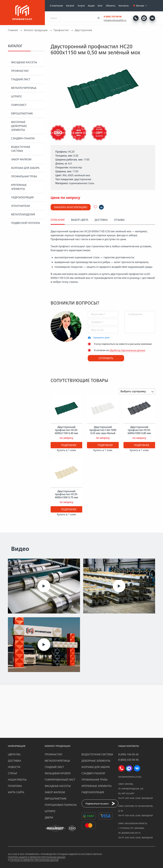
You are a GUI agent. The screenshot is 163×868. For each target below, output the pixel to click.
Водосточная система (21, 149)
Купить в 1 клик (66, 450)
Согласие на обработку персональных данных (34, 860)
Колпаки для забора (25, 168)
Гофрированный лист (60, 780)
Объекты (111, 6)
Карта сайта (16, 792)
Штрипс (17, 96)
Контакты (123, 6)
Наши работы (17, 780)
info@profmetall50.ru (115, 20)
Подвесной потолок (26, 223)
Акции (91, 6)
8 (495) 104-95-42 (128, 754)
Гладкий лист (21, 79)
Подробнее (69, 445)
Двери (49, 818)
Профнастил (20, 71)
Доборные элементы (96, 761)
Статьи (12, 773)
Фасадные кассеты (24, 62)
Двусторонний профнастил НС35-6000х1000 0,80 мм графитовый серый (139, 432)
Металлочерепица (24, 88)
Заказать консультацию (71, 207)
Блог (100, 6)
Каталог (70, 6)
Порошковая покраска (61, 805)
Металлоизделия (23, 214)
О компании (56, 6)
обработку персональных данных (127, 350)
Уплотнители (20, 206)
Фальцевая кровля (58, 773)
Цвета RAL (14, 754)
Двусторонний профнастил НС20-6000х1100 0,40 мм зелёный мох (66, 432)
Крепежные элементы (19, 187)
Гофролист (19, 105)
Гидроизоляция (22, 197)
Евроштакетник (22, 113)
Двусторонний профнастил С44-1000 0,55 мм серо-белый (103, 430)
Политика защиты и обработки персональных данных (37, 857)
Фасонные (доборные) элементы (19, 126)
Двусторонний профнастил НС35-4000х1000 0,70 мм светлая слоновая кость (66, 497)
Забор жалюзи (21, 159)
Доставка (14, 761)
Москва (142, 6)
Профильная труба (24, 176)
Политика (15, 786)
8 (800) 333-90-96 (113, 16)
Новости (14, 767)
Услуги (81, 6)
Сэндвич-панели (23, 138)
